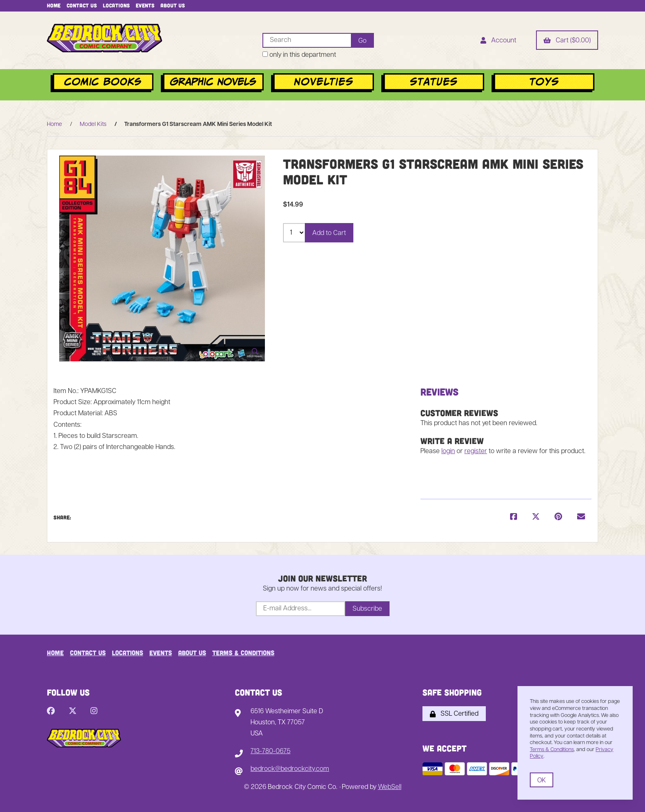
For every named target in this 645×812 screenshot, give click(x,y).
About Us (173, 5)
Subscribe (367, 609)
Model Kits (93, 124)
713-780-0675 (270, 752)
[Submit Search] (362, 40)
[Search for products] (306, 40)
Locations (116, 5)
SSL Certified (454, 714)
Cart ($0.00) (567, 41)
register (476, 451)
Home (54, 5)
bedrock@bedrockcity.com (290, 770)
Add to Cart (329, 233)
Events (145, 5)
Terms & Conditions (243, 653)
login (448, 451)
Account (498, 41)
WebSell (390, 787)
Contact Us (82, 5)
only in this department (299, 55)
